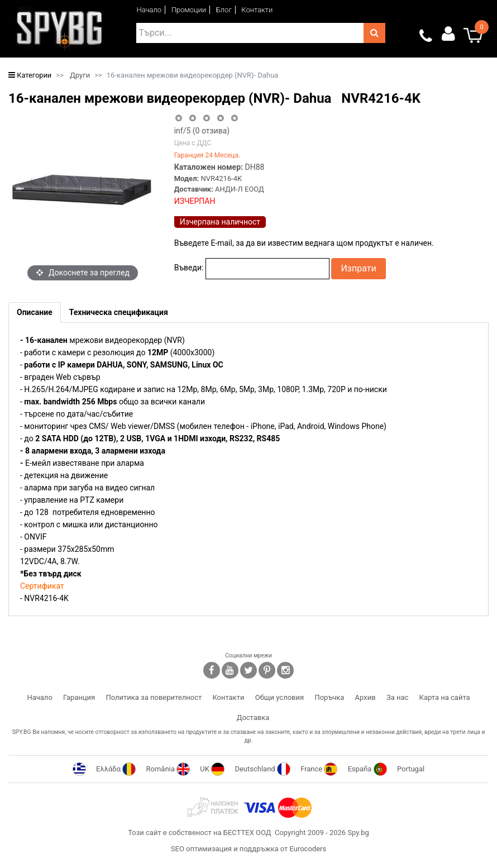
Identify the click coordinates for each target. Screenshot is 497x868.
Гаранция (79, 697)
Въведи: (189, 268)
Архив (365, 697)
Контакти (257, 10)
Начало (149, 10)
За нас (397, 697)
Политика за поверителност (154, 697)
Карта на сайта (445, 697)
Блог (224, 10)
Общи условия (279, 697)
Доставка (253, 717)
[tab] (35, 313)
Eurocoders (308, 849)
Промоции (189, 10)
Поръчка (329, 697)
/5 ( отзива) (202, 131)
